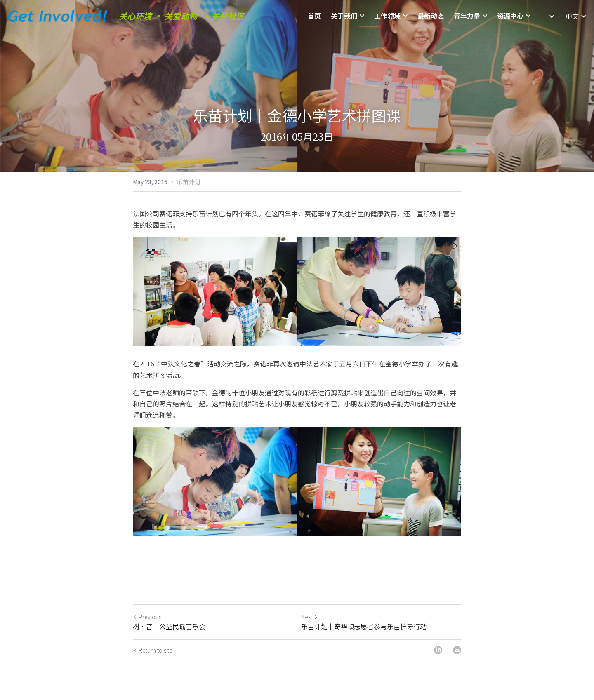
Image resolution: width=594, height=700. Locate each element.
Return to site (153, 650)
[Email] (457, 650)
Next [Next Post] (310, 617)
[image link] (58, 15)
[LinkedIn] (438, 650)
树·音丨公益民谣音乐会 (169, 626)
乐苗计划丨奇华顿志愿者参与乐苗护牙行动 (364, 626)
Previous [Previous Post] (147, 617)
